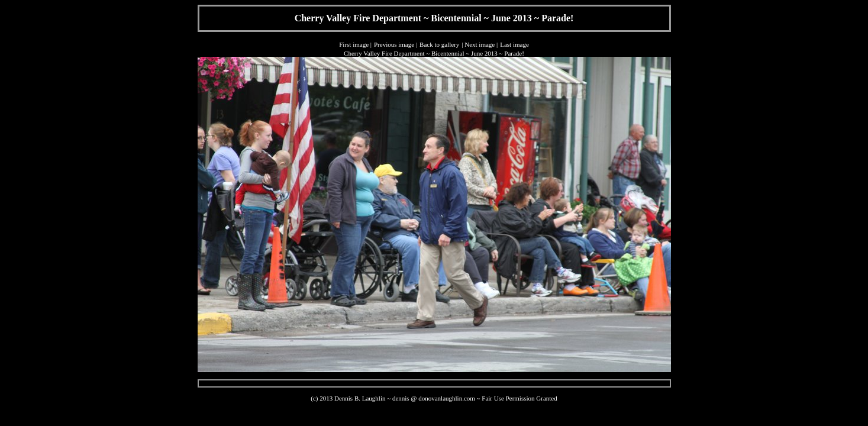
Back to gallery (439, 44)
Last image (514, 44)
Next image (480, 44)
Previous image (394, 44)
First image (354, 44)
